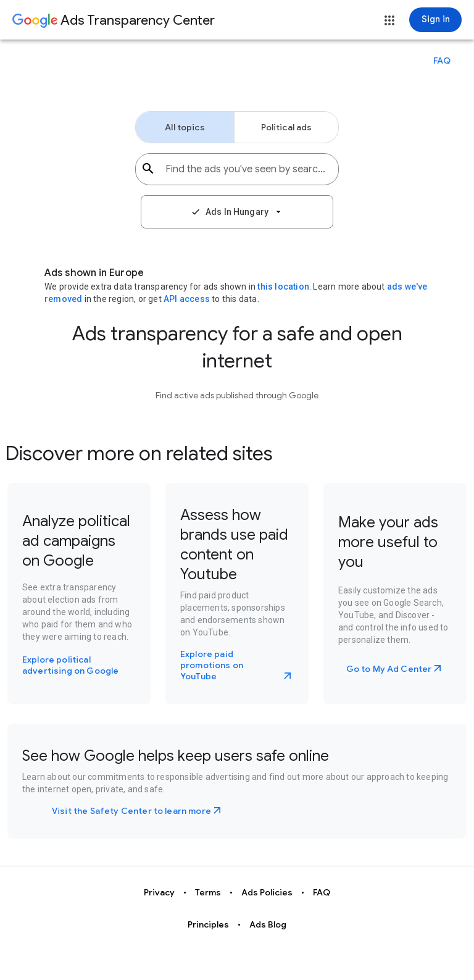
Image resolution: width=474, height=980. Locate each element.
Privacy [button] (159, 892)
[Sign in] (435, 20)
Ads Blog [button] (268, 924)
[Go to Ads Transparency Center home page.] (114, 21)
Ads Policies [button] (267, 892)
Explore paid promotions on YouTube (212, 665)
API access (187, 299)
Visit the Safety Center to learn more (131, 811)
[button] (389, 20)
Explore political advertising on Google (70, 665)
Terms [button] (208, 892)
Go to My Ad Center (389, 669)
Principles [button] (208, 924)
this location (283, 287)
